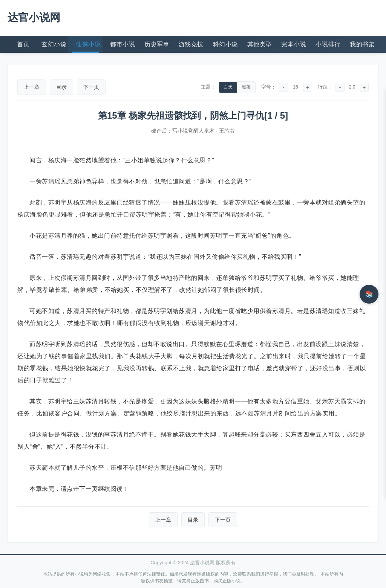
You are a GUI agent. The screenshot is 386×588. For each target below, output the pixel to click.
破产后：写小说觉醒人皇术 (183, 131)
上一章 (32, 87)
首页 (23, 44)
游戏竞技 (191, 44)
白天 (228, 87)
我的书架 (362, 44)
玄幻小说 (54, 44)
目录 (61, 87)
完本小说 (294, 44)
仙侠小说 (88, 44)
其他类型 (260, 44)
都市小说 (123, 44)
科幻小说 (225, 44)
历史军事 (157, 44)
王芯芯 (227, 131)
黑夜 (246, 87)
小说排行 (328, 44)
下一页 (91, 87)
